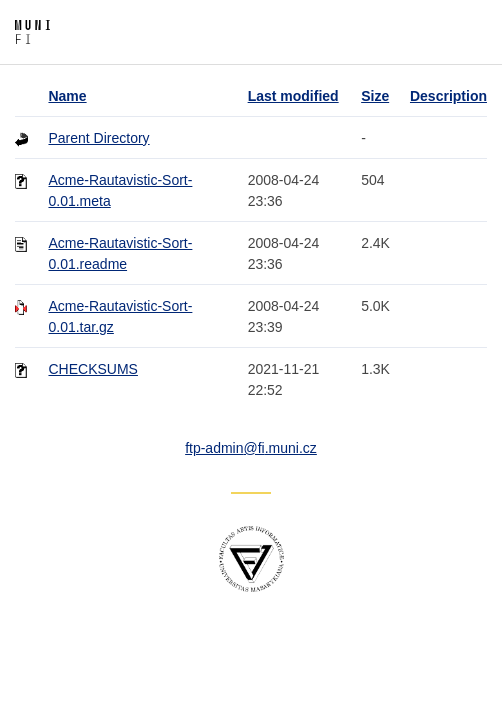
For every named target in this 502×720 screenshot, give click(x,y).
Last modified (293, 96)
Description (448, 96)
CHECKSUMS (92, 369)
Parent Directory (98, 138)
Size (375, 96)
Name (67, 96)
